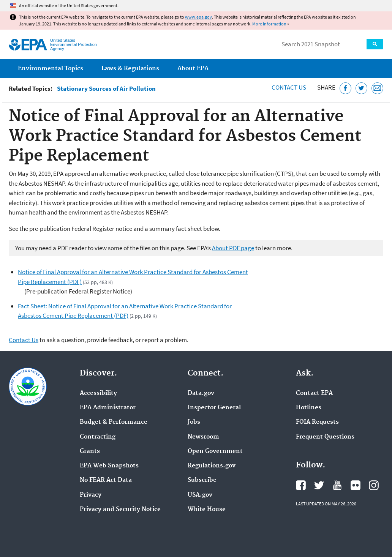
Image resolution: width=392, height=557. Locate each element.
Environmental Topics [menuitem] (51, 69)
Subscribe (202, 480)
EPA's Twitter (319, 485)
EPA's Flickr (356, 485)
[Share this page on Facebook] (345, 88)
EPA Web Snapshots (109, 466)
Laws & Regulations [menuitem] (130, 69)
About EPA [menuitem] (193, 69)
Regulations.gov (212, 466)
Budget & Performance (114, 422)
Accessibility (98, 393)
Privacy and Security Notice (120, 510)
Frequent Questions (325, 437)
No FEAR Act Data (106, 480)
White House (207, 510)
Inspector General (214, 408)
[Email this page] (377, 88)
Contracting (98, 437)
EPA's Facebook (301, 485)
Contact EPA (314, 393)
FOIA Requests (317, 422)
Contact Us (289, 87)
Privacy (91, 495)
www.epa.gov (198, 17)
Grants (90, 451)
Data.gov (201, 393)
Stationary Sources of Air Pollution (106, 89)
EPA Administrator (108, 408)
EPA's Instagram (374, 485)
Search (375, 44)
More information (269, 24)
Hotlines (309, 408)
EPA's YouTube (337, 485)
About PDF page (233, 248)
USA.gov (200, 495)
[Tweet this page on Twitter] (361, 88)
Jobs (194, 422)
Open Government (215, 451)
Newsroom (203, 437)
